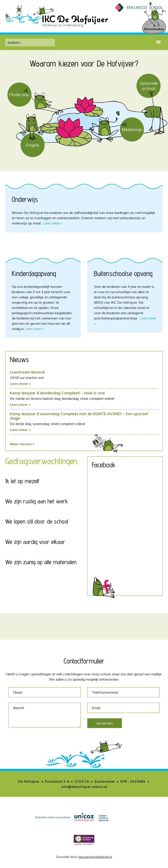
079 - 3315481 (133, 781)
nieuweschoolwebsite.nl (95, 857)
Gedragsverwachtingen (41, 461)
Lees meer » (53, 223)
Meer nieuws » (22, 444)
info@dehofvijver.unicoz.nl (84, 787)
